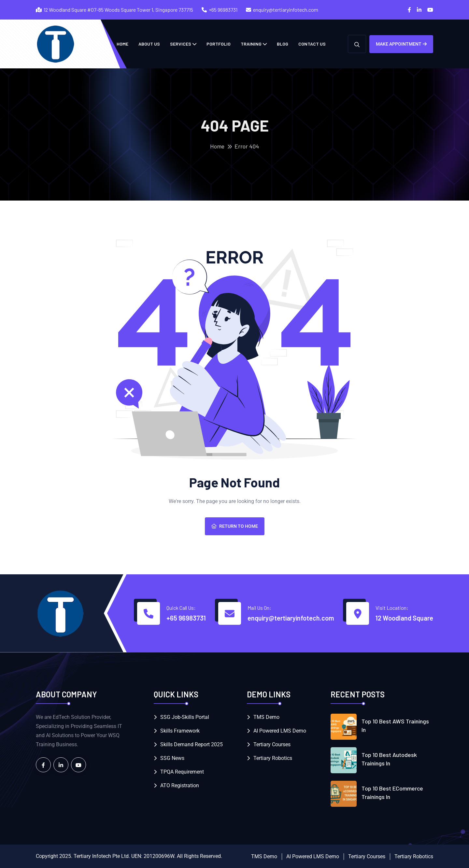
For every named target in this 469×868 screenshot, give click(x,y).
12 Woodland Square (404, 618)
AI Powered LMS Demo (280, 731)
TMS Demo (266, 717)
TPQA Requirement (182, 772)
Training (251, 44)
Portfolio (219, 44)
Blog (283, 44)
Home (217, 146)
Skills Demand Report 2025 (192, 744)
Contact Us (312, 44)
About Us (149, 44)
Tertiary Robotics (273, 758)
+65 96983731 (223, 10)
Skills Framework (180, 731)
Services (181, 44)
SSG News (172, 758)
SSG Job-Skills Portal (185, 717)
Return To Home (235, 526)
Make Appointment (401, 44)
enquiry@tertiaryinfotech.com (286, 10)
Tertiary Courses (272, 744)
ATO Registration (180, 785)
